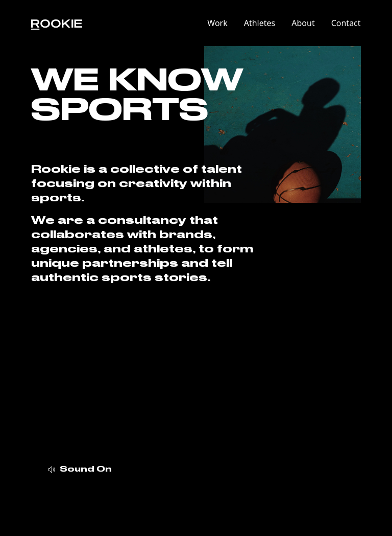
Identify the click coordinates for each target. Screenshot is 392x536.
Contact (346, 23)
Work (217, 23)
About (303, 23)
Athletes (260, 23)
